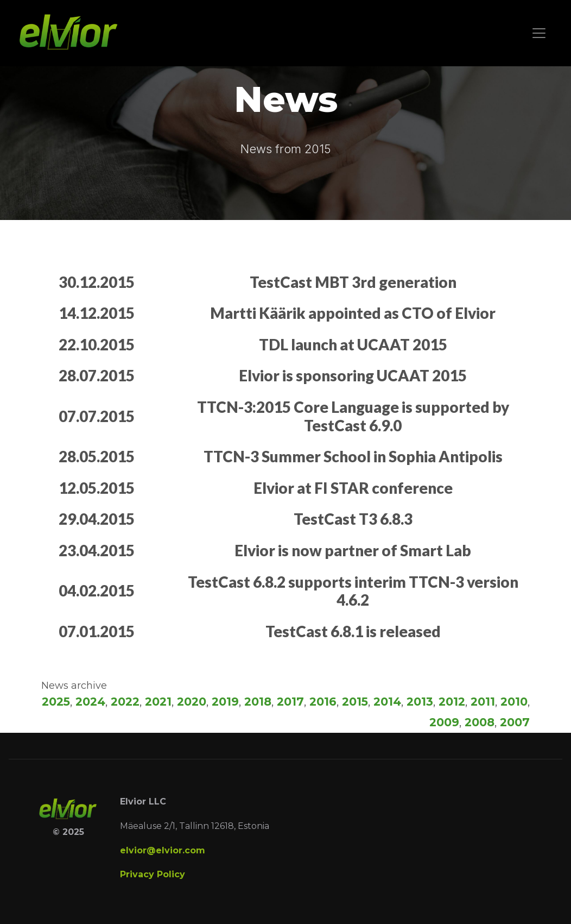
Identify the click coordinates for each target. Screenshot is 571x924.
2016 (323, 702)
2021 (158, 702)
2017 (290, 702)
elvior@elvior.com (163, 850)
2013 (420, 702)
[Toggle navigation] (539, 33)
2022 (125, 702)
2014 (387, 702)
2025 (56, 702)
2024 (90, 702)
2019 (225, 702)
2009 (444, 722)
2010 (514, 702)
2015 (355, 702)
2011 (483, 702)
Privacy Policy (153, 874)
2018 (258, 702)
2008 (480, 722)
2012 (452, 702)
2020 (192, 702)
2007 (515, 722)
